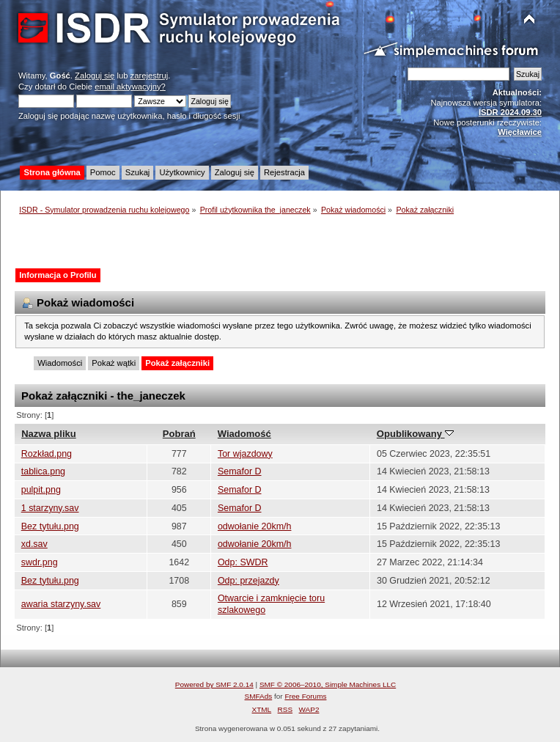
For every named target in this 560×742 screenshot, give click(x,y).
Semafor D (240, 471)
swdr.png (40, 562)
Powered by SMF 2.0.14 (214, 684)
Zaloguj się (95, 76)
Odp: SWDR (243, 562)
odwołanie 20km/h (255, 526)
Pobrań (179, 434)
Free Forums (305, 696)
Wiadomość (244, 434)
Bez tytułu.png (50, 526)
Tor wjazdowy (245, 454)
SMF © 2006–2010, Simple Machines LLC (328, 684)
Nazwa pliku (49, 434)
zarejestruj (150, 76)
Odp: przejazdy (248, 581)
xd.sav (34, 544)
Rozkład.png (47, 454)
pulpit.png (41, 490)
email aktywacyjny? (130, 87)
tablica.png (43, 471)
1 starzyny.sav (50, 508)
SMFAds (259, 696)
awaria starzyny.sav (61, 604)
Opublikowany (415, 434)
